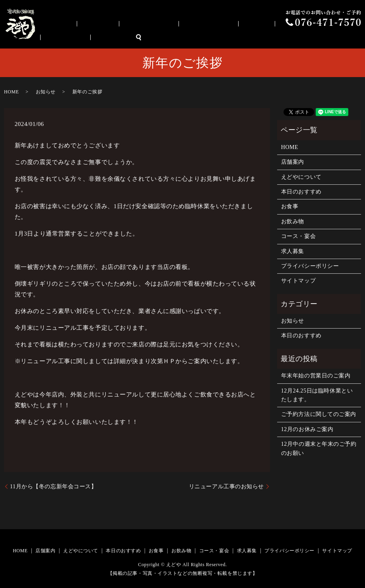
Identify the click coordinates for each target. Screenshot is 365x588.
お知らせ (46, 92)
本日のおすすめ (202, 38)
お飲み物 (267, 38)
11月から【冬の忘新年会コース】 (53, 486)
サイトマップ (298, 281)
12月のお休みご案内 (307, 429)
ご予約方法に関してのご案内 (319, 414)
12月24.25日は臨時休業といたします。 (317, 395)
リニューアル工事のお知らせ (226, 486)
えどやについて (153, 38)
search (359, 38)
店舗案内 (114, 38)
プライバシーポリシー (310, 266)
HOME (85, 38)
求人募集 (337, 38)
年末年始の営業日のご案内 (316, 376)
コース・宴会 (304, 38)
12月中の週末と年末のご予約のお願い (319, 448)
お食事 (239, 38)
